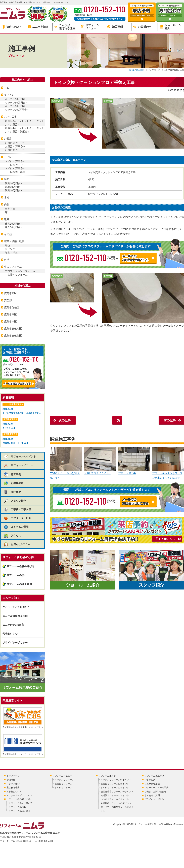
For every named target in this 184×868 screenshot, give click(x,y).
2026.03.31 (23, 439)
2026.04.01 (23, 424)
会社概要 (12, 492)
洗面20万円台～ (14, 187)
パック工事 (10, 117)
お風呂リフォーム (63, 784)
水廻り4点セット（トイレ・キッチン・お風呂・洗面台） (25, 130)
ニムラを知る (38, 27)
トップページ (13, 776)
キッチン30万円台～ (16, 99)
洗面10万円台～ (14, 183)
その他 (8, 234)
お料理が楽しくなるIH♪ (100, 461)
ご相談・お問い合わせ (155, 792)
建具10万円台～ (14, 224)
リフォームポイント (108, 776)
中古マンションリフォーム (20, 271)
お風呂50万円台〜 (15, 143)
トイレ (8, 157)
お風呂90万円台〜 (15, 150)
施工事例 (115, 27)
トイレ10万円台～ (15, 161)
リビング (10, 249)
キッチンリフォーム (64, 780)
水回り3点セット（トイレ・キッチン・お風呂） (25, 123)
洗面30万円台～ (14, 190)
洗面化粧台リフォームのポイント (117, 792)
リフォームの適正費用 (19, 584)
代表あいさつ (10, 634)
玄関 (7, 88)
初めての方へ (12, 27)
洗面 (7, 179)
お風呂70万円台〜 (15, 146)
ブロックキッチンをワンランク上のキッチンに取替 (168, 463)
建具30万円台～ (14, 227)
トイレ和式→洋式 (15, 172)
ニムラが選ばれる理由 (65, 27)
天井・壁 (10, 209)
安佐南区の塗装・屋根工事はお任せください (23, 718)
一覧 (117, 420)
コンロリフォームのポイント (115, 799)
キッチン (9, 95)
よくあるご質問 (16, 527)
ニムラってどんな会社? (16, 607)
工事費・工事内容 (17, 509)
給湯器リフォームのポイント (115, 795)
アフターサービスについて (20, 795)
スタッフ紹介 (15, 501)
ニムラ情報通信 (152, 784)
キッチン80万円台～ (16, 106)
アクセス (12, 535)
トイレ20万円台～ (15, 165)
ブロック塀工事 (134, 461)
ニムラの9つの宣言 (13, 625)
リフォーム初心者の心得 (18, 799)
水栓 (7, 197)
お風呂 (8, 139)
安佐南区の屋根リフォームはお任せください (23, 745)
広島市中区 (10, 321)
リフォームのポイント (20, 456)
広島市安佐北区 (13, 336)
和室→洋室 (11, 253)
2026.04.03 (23, 409)
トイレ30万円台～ (15, 168)
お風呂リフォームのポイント (115, 784)
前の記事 (170, 420)
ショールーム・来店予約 (156, 788)
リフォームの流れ (17, 575)
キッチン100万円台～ (17, 110)
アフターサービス (17, 518)
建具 (7, 219)
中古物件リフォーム (16, 275)
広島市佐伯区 (12, 307)
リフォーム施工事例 (154, 776)
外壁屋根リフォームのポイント (116, 803)
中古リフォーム (13, 267)
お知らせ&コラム (17, 544)
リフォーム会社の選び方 (20, 566)
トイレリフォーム (63, 788)
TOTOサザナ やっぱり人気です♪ (66, 463)
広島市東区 (10, 314)
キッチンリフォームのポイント (116, 780)
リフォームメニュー (90, 27)
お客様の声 (142, 27)
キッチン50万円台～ (16, 103)
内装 (7, 204)
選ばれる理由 (13, 788)
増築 (8, 246)
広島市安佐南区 (13, 328)
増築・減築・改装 (14, 241)
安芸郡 (8, 300)
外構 (7, 260)
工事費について (14, 792)
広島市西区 (10, 293)
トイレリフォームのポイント (115, 788)
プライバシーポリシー (15, 643)
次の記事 (65, 420)
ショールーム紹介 (170, 27)
